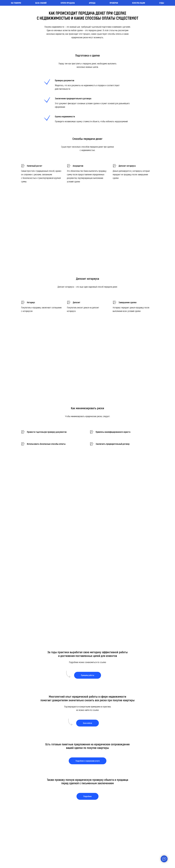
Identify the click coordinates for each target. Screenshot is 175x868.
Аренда (92, 3)
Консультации (139, 3)
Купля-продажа (68, 3)
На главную (16, 3)
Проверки (114, 3)
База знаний (41, 3)
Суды (162, 3)
